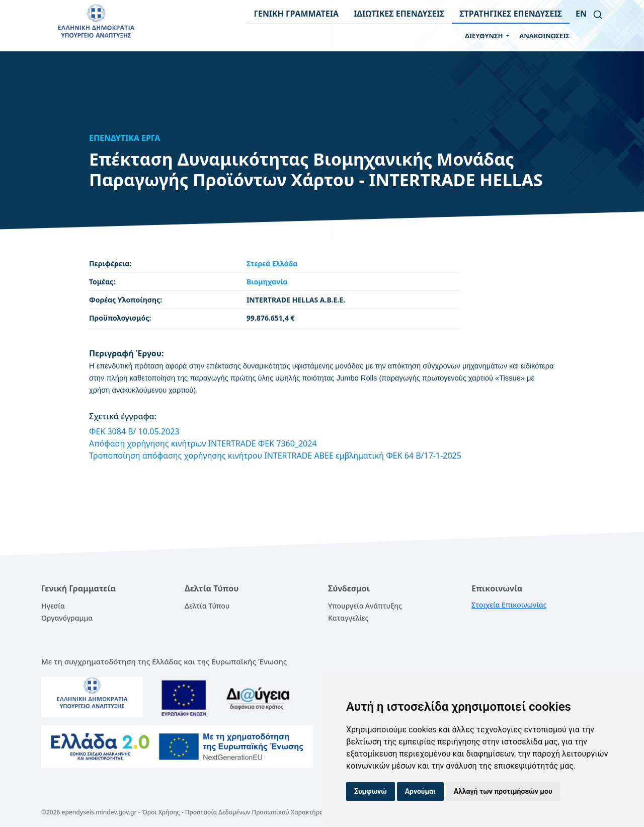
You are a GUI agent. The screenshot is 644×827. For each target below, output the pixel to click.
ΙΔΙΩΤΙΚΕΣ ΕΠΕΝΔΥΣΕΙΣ (399, 14)
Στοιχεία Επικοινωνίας (509, 605)
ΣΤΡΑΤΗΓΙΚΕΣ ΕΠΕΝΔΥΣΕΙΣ (511, 14)
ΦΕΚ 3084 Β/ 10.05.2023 (134, 431)
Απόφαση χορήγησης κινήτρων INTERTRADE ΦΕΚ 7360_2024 (203, 443)
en (581, 14)
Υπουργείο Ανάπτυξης (365, 606)
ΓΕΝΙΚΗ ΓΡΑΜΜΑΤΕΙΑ (296, 14)
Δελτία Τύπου (207, 606)
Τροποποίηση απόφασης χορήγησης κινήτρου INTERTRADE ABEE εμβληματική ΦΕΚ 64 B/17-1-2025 (275, 456)
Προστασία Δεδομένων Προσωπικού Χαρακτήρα (254, 812)
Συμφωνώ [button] (371, 791)
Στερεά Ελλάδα (272, 264)
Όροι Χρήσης (161, 812)
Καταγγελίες (348, 618)
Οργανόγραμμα (67, 618)
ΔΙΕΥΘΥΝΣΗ (485, 36)
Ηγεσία (53, 606)
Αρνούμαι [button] (420, 791)
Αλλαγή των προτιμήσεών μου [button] (503, 791)
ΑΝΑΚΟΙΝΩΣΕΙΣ (544, 36)
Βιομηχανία (267, 282)
